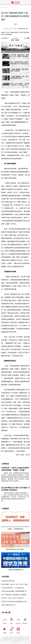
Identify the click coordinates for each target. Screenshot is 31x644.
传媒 (7, 7)
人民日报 (5, 620)
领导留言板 (25, 620)
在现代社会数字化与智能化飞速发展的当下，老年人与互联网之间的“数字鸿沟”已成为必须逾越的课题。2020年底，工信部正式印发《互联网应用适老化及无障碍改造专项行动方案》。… (15, 497)
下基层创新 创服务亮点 (8, 581)
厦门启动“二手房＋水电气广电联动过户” (13, 598)
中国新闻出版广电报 (23, 29)
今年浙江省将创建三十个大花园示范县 (12, 588)
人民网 (2, 7)
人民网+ (11, 620)
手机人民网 (18, 620)
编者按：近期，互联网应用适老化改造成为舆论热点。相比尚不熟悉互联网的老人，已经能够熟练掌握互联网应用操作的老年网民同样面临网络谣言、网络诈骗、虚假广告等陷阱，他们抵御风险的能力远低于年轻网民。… (15, 477)
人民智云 (11, 630)
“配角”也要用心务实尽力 (8, 605)
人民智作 (18, 630)
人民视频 (5, 630)
